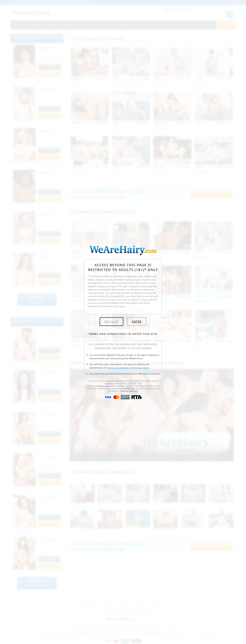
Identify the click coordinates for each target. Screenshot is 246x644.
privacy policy (142, 368)
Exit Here (111, 322)
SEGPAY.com (129, 389)
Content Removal (129, 391)
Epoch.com (103, 386)
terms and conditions (119, 368)
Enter (137, 322)
